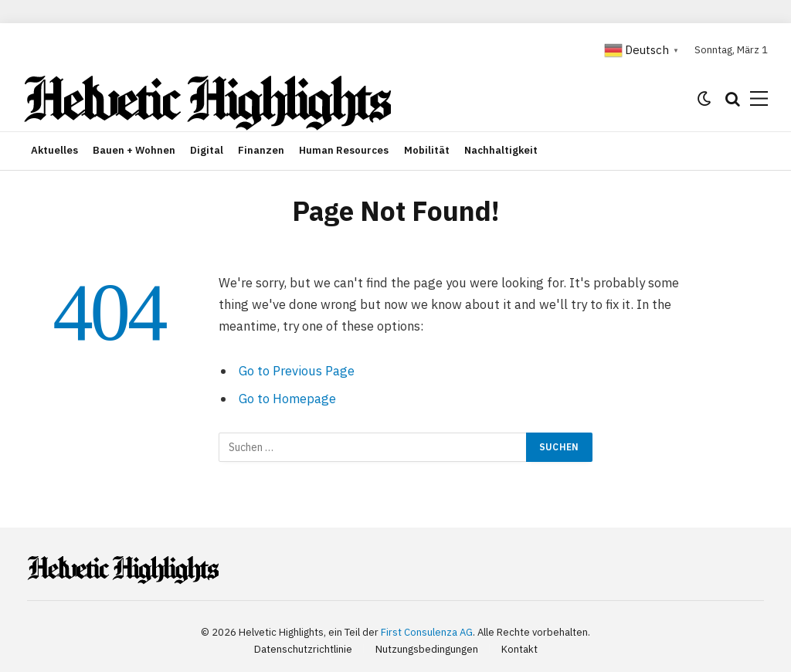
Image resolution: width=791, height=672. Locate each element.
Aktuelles (54, 150)
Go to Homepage (287, 399)
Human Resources (344, 150)
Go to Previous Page (297, 371)
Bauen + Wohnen (134, 150)
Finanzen (261, 150)
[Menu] (759, 98)
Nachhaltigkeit (501, 150)
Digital (207, 150)
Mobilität (427, 150)
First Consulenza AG (427, 632)
